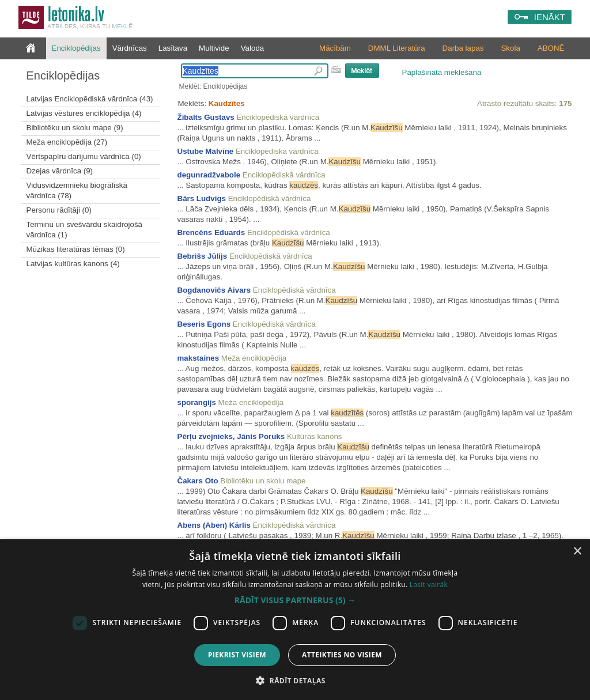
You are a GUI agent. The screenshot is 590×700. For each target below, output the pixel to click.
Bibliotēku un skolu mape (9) (75, 128)
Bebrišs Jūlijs (203, 256)
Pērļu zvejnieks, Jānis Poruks (231, 436)
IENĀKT (550, 17)
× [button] (577, 552)
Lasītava (173, 48)
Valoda (253, 48)
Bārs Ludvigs (202, 198)
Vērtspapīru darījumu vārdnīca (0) (84, 156)
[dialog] (295, 620)
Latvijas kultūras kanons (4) (73, 264)
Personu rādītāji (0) (59, 210)
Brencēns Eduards (211, 232)
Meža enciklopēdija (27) (67, 142)
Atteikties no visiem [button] (342, 655)
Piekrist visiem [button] (237, 655)
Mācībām (335, 48)
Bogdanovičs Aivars (214, 290)
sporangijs (197, 402)
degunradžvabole (209, 175)
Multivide (214, 48)
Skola (510, 48)
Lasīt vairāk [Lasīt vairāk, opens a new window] (429, 584)
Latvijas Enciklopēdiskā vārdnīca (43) (90, 99)
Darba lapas (463, 48)
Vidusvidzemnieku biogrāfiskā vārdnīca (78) (77, 190)
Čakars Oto (198, 481)
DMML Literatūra (397, 48)
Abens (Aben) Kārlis (214, 525)
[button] (295, 600)
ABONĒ (551, 48)
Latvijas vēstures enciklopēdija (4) (84, 113)
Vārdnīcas (130, 48)
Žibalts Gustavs (206, 117)
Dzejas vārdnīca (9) (60, 171)
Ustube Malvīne (206, 151)
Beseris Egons (204, 324)
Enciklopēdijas (76, 48)
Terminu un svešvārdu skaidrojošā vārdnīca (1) (85, 230)
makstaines (198, 358)
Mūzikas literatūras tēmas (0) (76, 249)
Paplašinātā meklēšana (442, 72)
